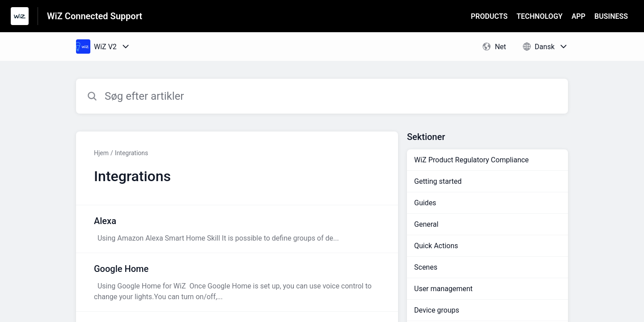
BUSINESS (611, 16)
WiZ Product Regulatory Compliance (471, 160)
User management (443, 289)
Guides (425, 203)
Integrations (131, 153)
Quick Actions (436, 246)
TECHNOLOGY (540, 16)
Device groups (437, 310)
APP (578, 16)
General (426, 224)
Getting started (438, 181)
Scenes (426, 267)
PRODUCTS (489, 16)
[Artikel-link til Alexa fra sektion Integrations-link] (237, 229)
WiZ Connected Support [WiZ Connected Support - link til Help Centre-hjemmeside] (95, 16)
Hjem (101, 153)
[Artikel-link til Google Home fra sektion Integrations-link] (237, 282)
